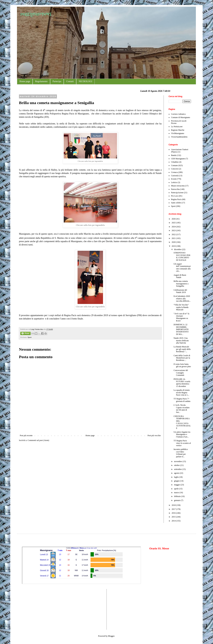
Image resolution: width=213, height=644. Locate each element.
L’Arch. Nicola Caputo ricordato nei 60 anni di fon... (182, 409)
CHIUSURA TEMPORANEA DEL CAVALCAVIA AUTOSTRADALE (182, 422)
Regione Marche (178, 130)
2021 (174, 238)
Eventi (174, 179)
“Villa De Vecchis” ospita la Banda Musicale (181, 307)
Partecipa (57, 81)
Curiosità (175, 176)
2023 (174, 230)
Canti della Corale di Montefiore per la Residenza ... (182, 358)
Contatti (70, 81)
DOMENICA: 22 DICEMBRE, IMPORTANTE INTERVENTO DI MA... (181, 329)
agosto (177, 473)
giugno (177, 481)
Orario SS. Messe (159, 548)
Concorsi (175, 169)
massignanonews (36, 14)
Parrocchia (175, 189)
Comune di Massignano (181, 117)
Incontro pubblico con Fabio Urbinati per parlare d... (181, 453)
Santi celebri (176, 203)
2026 (174, 219)
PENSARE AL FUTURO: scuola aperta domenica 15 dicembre (182, 383)
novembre (178, 461)
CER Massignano (178, 159)
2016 (174, 513)
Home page (25, 81)
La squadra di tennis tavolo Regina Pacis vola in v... (182, 393)
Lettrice (174, 182)
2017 (174, 509)
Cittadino (175, 162)
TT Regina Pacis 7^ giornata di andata (182, 400)
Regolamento (41, 81)
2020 (174, 242)
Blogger (111, 636)
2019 (174, 246)
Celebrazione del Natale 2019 (180, 291)
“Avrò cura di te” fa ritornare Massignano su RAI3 (181, 317)
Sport (30, 337)
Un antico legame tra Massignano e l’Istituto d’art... (182, 434)
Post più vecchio (154, 435)
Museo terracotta (178, 186)
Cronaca (174, 172)
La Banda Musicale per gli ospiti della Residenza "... (182, 349)
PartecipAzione (177, 193)
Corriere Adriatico (178, 114)
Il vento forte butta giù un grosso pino (182, 365)
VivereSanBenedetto (179, 137)
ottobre (177, 465)
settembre (178, 469)
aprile (177, 489)
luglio (177, 477)
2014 (174, 521)
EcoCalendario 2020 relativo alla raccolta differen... (182, 299)
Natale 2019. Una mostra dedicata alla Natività (181, 340)
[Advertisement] (32, 609)
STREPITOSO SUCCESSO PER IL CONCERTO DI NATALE (182, 256)
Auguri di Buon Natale (180, 276)
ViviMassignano (178, 133)
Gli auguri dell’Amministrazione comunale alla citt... (182, 267)
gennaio (177, 500)
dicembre (178, 249)
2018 (174, 505)
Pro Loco (175, 196)
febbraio (178, 496)
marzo (177, 493)
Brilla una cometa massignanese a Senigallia (181, 284)
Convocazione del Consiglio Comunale (181, 373)
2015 (174, 517)
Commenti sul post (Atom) (38, 440)
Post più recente (26, 435)
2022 (174, 234)
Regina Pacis (176, 199)
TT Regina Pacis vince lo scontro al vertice (182, 443)
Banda (174, 155)
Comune (174, 165)
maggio (177, 485)
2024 (174, 227)
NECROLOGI (85, 81)
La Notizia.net (177, 127)
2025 (174, 223)
